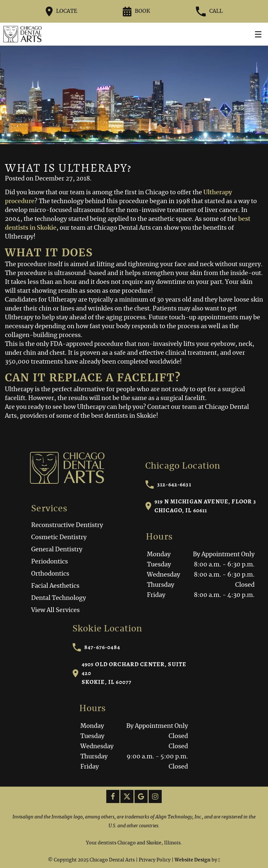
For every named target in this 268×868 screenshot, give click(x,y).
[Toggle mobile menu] (258, 34)
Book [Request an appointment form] (136, 11)
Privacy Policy (155, 860)
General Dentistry (57, 550)
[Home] (22, 34)
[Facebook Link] (113, 796)
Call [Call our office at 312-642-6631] (209, 11)
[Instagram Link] (155, 796)
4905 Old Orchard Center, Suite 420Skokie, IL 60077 (129, 673)
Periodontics (50, 562)
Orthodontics (50, 574)
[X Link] (127, 796)
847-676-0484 (96, 647)
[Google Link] (141, 796)
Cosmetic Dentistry (59, 538)
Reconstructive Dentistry (67, 525)
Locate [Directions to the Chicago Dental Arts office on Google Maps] (62, 11)
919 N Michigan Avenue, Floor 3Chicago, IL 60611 (201, 506)
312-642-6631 (168, 485)
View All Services (55, 610)
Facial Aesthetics (55, 586)
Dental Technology (59, 598)
